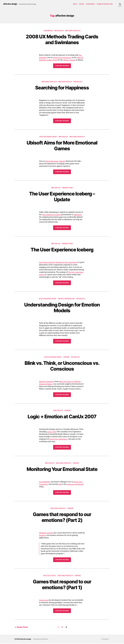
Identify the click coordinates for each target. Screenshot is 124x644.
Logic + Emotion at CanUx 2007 (62, 417)
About (75, 4)
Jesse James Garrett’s (47, 263)
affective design (10, 4)
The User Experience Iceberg (62, 250)
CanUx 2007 (52, 432)
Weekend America (46, 533)
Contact (81, 4)
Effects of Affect (50, 576)
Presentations (90, 4)
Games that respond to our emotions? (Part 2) (62, 518)
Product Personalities (66, 299)
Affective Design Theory (48, 137)
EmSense (45, 536)
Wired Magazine (52, 161)
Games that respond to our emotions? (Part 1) (62, 585)
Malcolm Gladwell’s (47, 382)
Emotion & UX (59, 31)
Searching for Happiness (62, 88)
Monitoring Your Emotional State (62, 470)
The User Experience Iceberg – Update (62, 197)
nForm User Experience (62, 58)
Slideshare (78, 215)
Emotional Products (73, 31)
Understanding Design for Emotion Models (62, 308)
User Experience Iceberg (52, 215)
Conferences (48, 31)
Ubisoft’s (62, 161)
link (60, 485)
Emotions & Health (65, 82)
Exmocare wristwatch (76, 485)
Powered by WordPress (41, 640)
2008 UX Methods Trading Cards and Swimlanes (62, 39)
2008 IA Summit (70, 60)
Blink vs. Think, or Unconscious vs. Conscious (62, 366)
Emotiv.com (44, 601)
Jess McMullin (45, 482)
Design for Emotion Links (105, 4)
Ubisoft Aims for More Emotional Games (62, 146)
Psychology (78, 82)
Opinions (66, 357)
